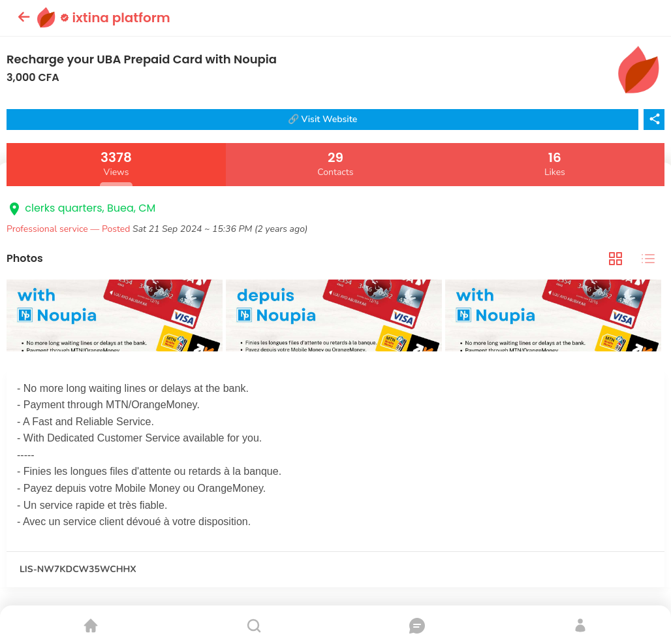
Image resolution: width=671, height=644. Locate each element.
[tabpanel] (335, 317)
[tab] (616, 258)
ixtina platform (115, 18)
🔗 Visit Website (323, 119)
